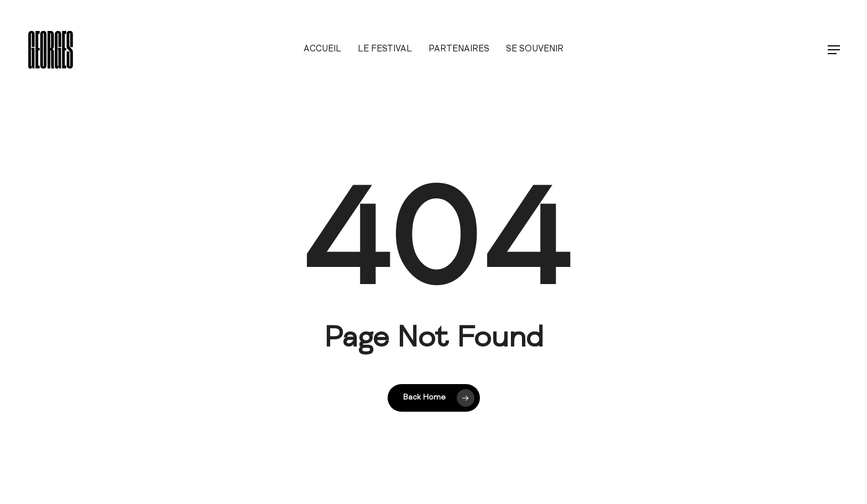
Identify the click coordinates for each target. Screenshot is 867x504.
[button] (834, 50)
